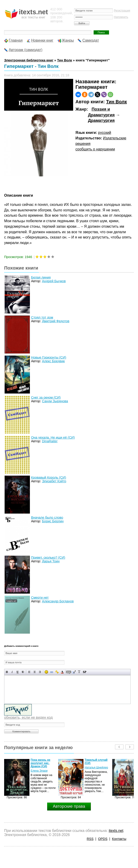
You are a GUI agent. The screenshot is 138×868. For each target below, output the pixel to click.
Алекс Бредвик (53, 361)
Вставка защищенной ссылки (57, 672)
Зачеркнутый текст (23, 672)
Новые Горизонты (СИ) (49, 357)
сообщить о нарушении (95, 149)
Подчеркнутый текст (18, 672)
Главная (16, 40)
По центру (35, 672)
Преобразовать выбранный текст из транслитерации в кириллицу (79, 672)
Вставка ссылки (52, 672)
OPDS (103, 839)
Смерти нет (40, 598)
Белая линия (41, 277)
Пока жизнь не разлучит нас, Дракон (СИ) (40, 763)
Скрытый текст (69, 672)
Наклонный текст (12, 672)
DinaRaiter (50, 441)
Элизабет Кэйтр (54, 481)
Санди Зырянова (55, 401)
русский (105, 133)
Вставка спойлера (85, 672)
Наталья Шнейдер (96, 767)
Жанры (68, 40)
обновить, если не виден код (28, 717)
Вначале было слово (47, 517)
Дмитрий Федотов (56, 321)
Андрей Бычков (54, 281)
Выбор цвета (62, 672)
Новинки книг (42, 40)
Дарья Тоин (51, 561)
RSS (90, 839)
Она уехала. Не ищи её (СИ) (53, 437)
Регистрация (122, 11)
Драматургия (101, 121)
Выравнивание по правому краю (40, 672)
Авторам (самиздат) (26, 50)
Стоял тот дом (42, 317)
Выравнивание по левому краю (29, 672)
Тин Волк (116, 102)
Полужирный (7, 672)
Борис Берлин (53, 521)
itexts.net (116, 831)
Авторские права (69, 806)
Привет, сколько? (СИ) (48, 558)
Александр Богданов (58, 601)
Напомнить (121, 17)
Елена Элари (39, 771)
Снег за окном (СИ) (46, 397)
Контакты (119, 839)
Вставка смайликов (46, 672)
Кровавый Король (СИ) (49, 477)
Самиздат (91, 40)
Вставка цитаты (74, 672)
